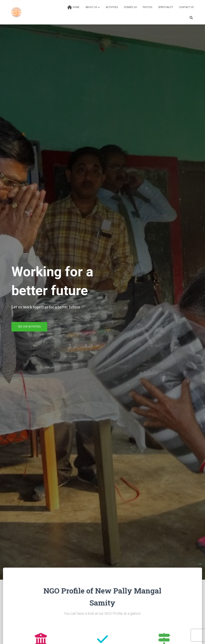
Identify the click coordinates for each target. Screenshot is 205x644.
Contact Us (186, 7)
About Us (93, 7)
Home (73, 7)
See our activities (29, 327)
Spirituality (166, 7)
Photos (147, 7)
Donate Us (130, 7)
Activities (112, 7)
